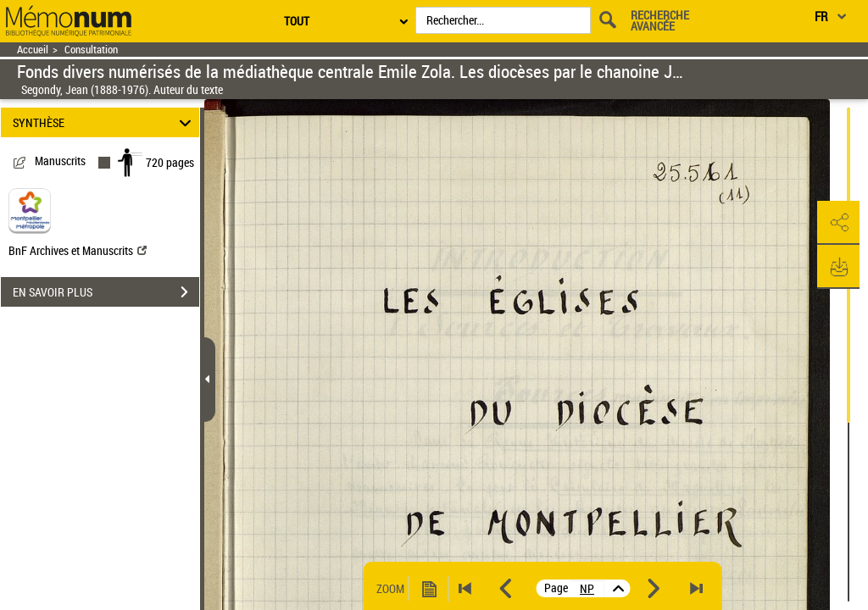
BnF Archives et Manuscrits (78, 250)
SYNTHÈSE (105, 122)
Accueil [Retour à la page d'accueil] (33, 50)
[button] (838, 223)
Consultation (91, 50)
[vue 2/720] (587, 589)
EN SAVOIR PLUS (106, 292)
